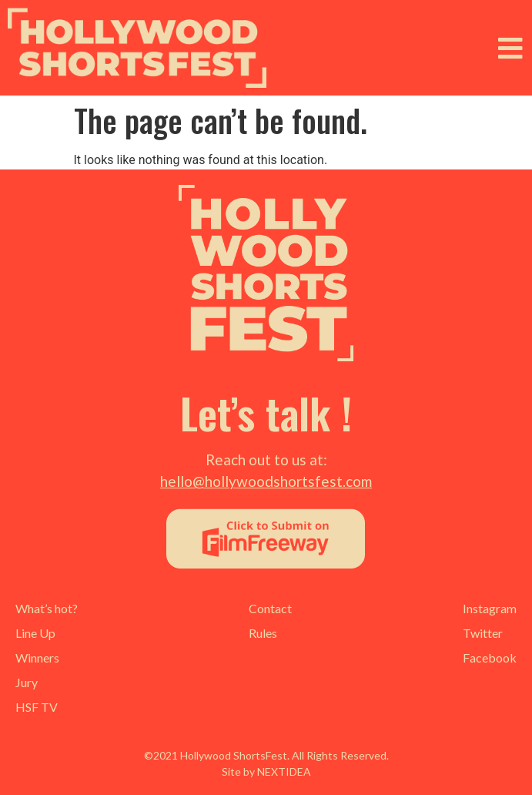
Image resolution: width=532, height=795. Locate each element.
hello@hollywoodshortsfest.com (266, 481)
